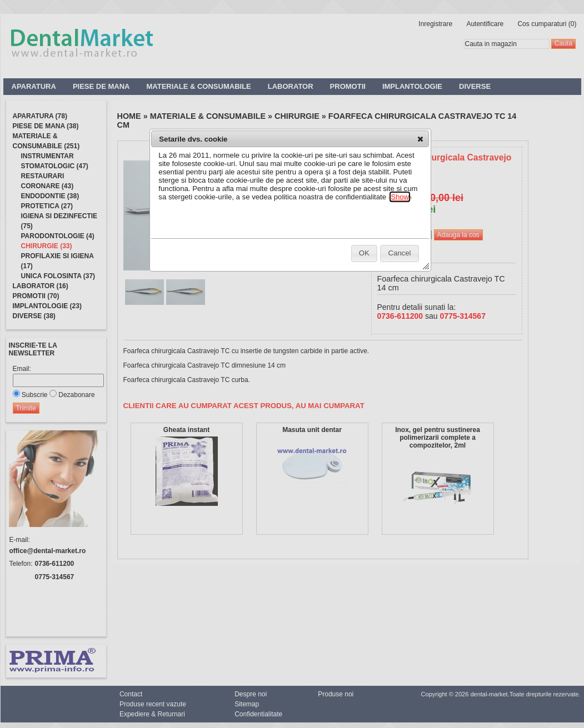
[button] (420, 139)
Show (400, 197)
